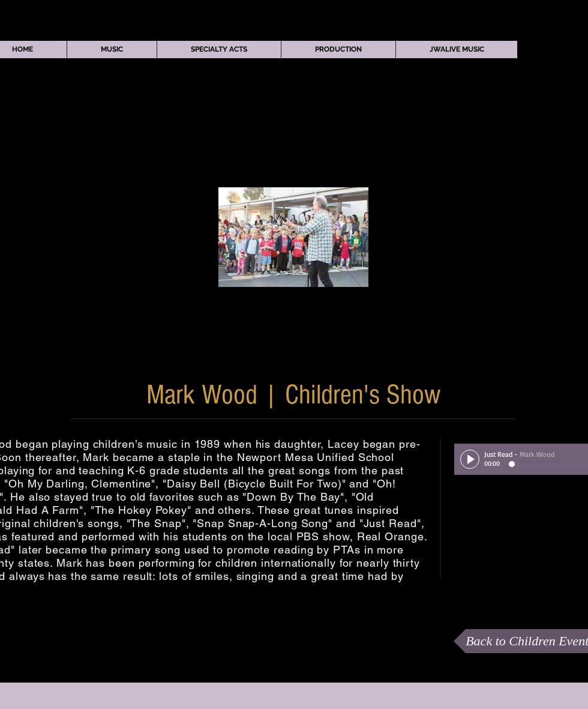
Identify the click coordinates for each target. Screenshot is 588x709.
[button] (112, 50)
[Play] (470, 459)
